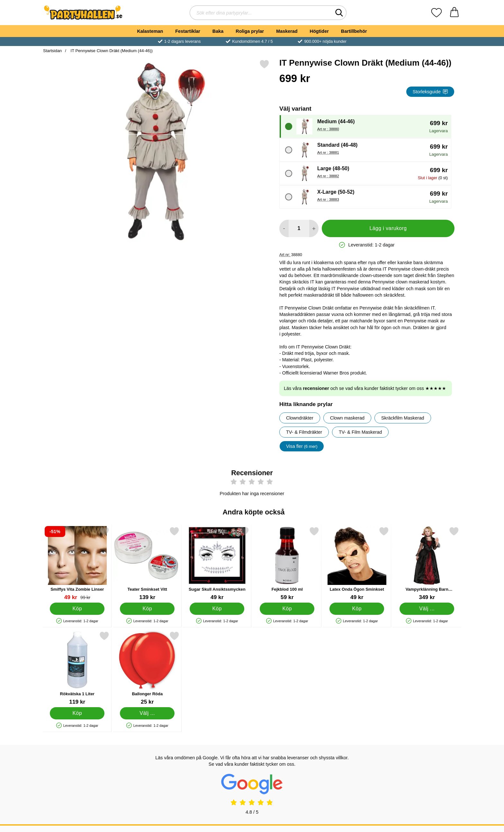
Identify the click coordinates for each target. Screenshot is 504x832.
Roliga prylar (250, 31)
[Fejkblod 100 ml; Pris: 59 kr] (287, 564)
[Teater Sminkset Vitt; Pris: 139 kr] (147, 564)
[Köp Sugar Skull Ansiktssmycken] (217, 609)
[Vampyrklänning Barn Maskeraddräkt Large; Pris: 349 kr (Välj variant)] (427, 564)
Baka (218, 31)
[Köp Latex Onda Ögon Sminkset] (357, 609)
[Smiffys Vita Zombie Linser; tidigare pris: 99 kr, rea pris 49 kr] (77, 564)
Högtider (319, 31)
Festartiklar (188, 31)
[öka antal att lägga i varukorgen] (314, 228)
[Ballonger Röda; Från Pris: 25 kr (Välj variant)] (147, 668)
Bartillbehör (354, 31)
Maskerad (287, 31)
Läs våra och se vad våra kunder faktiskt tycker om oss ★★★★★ (365, 388)
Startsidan (52, 51)
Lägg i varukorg (388, 228)
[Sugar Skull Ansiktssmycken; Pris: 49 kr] (217, 564)
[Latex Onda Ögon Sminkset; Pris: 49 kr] (357, 564)
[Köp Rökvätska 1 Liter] (77, 713)
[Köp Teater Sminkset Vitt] (147, 609)
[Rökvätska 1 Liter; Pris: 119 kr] (77, 668)
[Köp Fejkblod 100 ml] (287, 609)
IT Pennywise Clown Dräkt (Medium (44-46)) (111, 51)
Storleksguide (430, 92)
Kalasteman (150, 31)
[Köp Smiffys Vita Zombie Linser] (77, 609)
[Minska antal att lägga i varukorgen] (284, 228)
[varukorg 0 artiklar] (454, 13)
